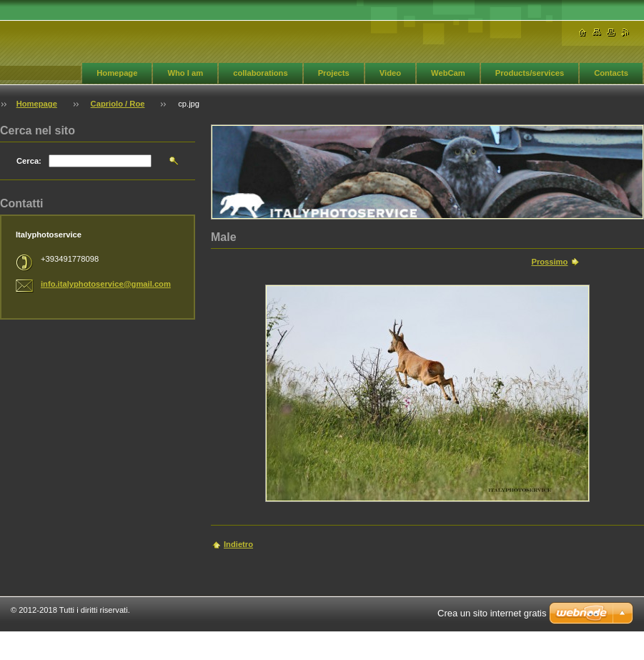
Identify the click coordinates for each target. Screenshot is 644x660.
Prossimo (549, 262)
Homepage (117, 73)
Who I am (185, 73)
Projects (334, 73)
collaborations (260, 73)
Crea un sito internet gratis (492, 613)
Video (390, 73)
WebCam (448, 73)
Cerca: (29, 161)
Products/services (530, 73)
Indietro (238, 544)
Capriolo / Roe (118, 104)
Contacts (611, 73)
